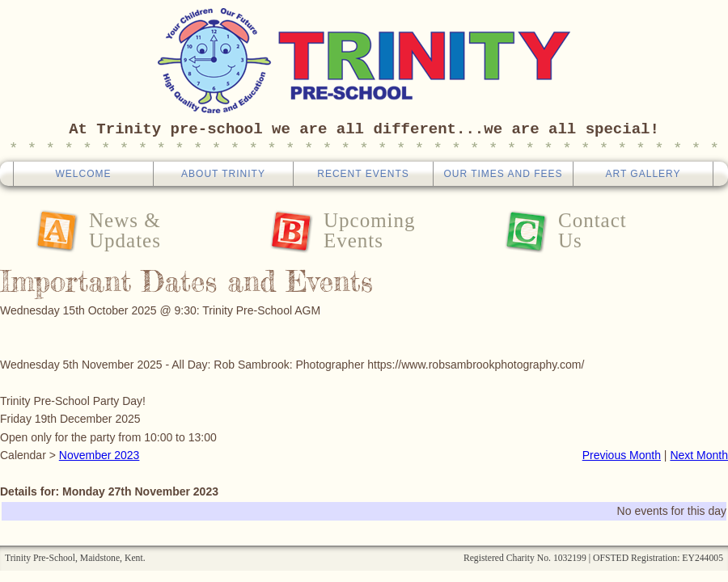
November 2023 (99, 455)
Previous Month (622, 455)
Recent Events (363, 174)
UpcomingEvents (370, 230)
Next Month (699, 455)
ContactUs (593, 230)
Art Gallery (643, 174)
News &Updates (125, 230)
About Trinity (223, 174)
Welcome (83, 174)
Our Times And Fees (503, 174)
